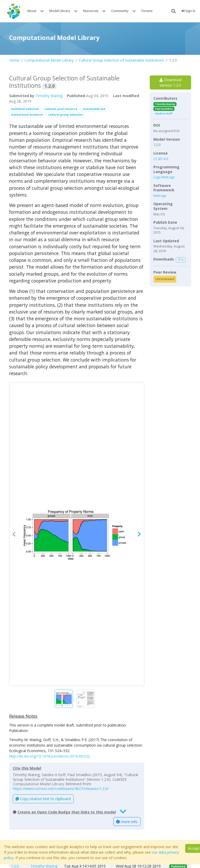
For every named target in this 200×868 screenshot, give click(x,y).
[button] (77, 534)
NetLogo (168, 177)
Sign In (188, 11)
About (32, 11)
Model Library (60, 11)
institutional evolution (27, 115)
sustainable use (94, 109)
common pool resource (61, 109)
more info (127, 822)
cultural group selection (65, 115)
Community (120, 11)
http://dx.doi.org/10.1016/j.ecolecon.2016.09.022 (49, 756)
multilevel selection (25, 109)
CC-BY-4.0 (161, 159)
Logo (158, 177)
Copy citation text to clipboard (43, 799)
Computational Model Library (49, 60)
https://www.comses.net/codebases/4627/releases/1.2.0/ (61, 789)
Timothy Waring (49, 96)
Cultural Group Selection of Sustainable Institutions (121, 60)
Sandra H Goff (164, 113)
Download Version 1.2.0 (170, 82)
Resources (91, 11)
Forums (147, 11)
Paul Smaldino (164, 109)
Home (14, 60)
